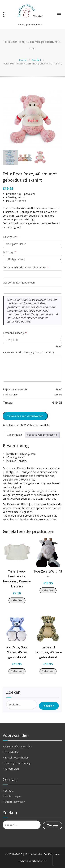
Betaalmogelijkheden (17, 758)
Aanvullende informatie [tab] (42, 435)
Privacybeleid (12, 752)
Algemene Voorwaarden (18, 746)
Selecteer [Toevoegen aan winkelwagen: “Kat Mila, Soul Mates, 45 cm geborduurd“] (17, 671)
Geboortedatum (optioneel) (19, 283)
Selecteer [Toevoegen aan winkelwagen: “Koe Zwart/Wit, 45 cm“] (48, 590)
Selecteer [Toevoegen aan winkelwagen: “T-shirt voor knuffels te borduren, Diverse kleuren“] (17, 600)
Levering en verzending (17, 763)
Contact (9, 791)
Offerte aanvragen (15, 802)
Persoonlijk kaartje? (15, 333)
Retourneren (12, 769)
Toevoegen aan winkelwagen (25, 416)
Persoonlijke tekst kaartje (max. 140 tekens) (28, 352)
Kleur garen (10, 237)
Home (23, 60)
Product (36, 60)
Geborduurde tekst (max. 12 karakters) (26, 267)
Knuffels (44, 425)
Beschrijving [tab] (15, 435)
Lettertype (10, 252)
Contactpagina (13, 796)
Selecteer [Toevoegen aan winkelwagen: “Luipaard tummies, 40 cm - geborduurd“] (48, 671)
